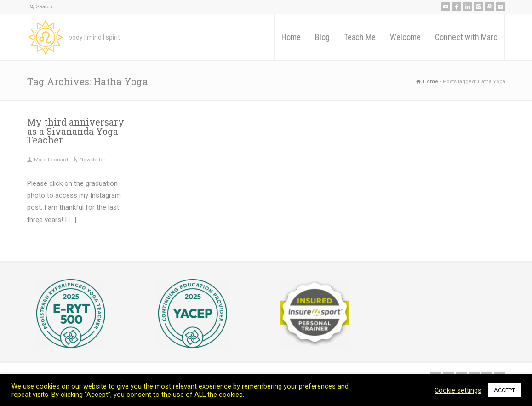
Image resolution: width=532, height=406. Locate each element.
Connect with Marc (466, 37)
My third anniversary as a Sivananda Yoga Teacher (76, 131)
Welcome (405, 37)
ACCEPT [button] (504, 390)
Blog (322, 37)
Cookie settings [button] (458, 390)
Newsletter (92, 160)
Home (291, 37)
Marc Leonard (51, 160)
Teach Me (360, 37)
